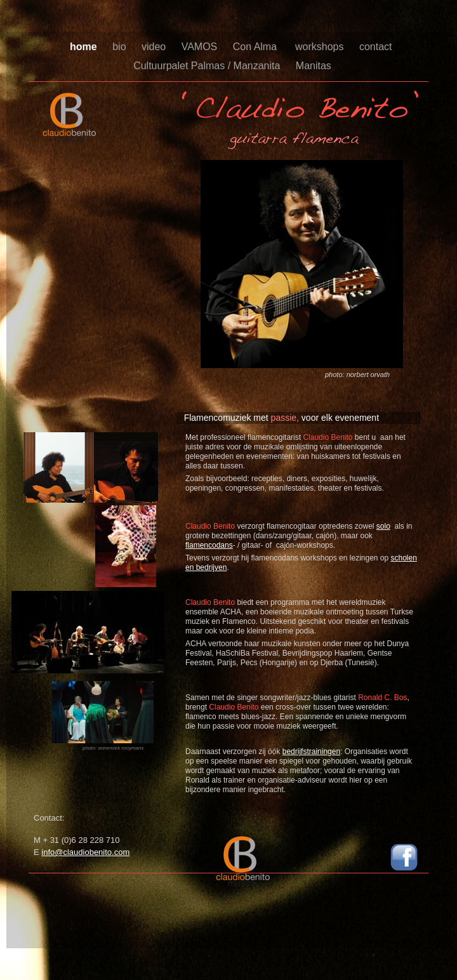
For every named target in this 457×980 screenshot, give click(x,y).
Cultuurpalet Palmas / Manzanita (208, 66)
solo (383, 526)
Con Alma (258, 47)
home (85, 47)
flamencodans (209, 545)
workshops (321, 47)
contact (377, 47)
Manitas (314, 66)
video (155, 47)
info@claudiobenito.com (85, 852)
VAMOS (201, 47)
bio (121, 47)
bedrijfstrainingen (311, 752)
